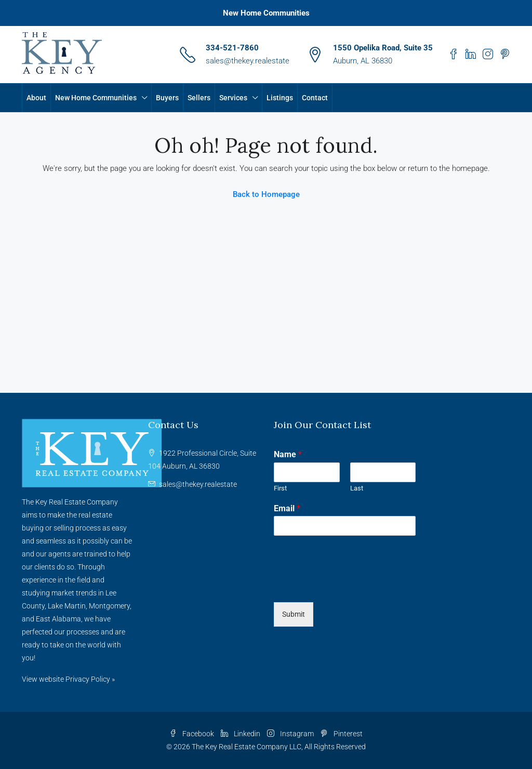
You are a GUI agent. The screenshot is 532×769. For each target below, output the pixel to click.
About (36, 98)
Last (357, 488)
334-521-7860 (232, 48)
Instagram (291, 734)
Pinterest (342, 734)
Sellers (199, 98)
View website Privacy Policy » (68, 679)
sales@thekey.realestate (248, 61)
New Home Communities (266, 13)
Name (288, 454)
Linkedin (241, 734)
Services (233, 98)
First (280, 488)
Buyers (167, 98)
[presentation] (353, 585)
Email (287, 508)
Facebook (192, 734)
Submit (294, 614)
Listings (280, 98)
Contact (315, 98)
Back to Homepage (266, 194)
